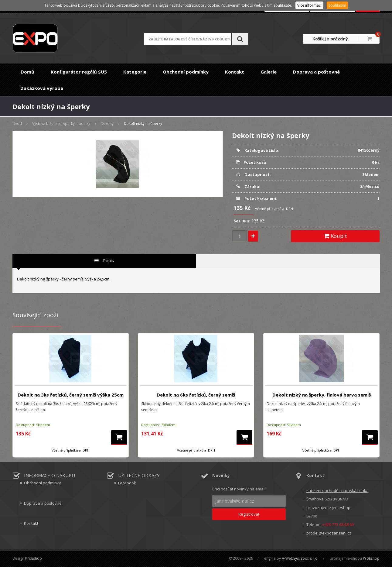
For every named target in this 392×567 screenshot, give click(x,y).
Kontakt (235, 72)
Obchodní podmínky (186, 72)
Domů (27, 72)
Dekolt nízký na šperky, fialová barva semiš (322, 395)
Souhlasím (337, 5)
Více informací (309, 5)
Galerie (269, 72)
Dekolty (107, 124)
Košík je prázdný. (331, 39)
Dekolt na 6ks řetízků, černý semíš (196, 395)
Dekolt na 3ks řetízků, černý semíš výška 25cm (71, 395)
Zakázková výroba (42, 88)
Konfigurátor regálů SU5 (79, 72)
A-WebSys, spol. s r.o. (300, 558)
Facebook (127, 483)
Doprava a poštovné (316, 72)
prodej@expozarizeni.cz (329, 533)
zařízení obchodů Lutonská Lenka (337, 490)
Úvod (17, 124)
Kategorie (135, 72)
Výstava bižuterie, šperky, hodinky (61, 124)
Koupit (335, 236)
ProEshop (34, 558)
